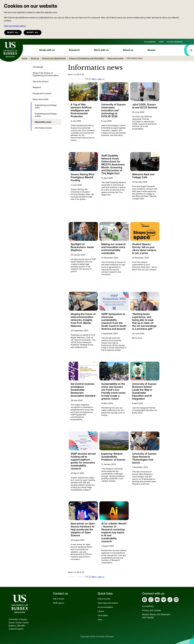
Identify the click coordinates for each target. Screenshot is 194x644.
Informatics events (43, 128)
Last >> (101, 79)
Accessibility (150, 42)
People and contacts (42, 93)
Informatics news (43, 122)
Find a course (104, 599)
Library (101, 611)
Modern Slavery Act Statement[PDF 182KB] (156, 616)
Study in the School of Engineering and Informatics (46, 74)
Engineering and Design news (46, 106)
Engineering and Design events (46, 115)
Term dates (103, 615)
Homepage (38, 67)
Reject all (13, 32)
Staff (161, 42)
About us (128, 50)
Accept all (33, 32)
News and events (41, 99)
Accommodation (105, 607)
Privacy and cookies (152, 610)
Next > (94, 79)
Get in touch (59, 599)
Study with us (47, 50)
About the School (41, 81)
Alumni (151, 50)
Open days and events (108, 603)
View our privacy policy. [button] (15, 26)
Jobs (100, 619)
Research (74, 50)
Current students (175, 42)
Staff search (59, 603)
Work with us (101, 50)
